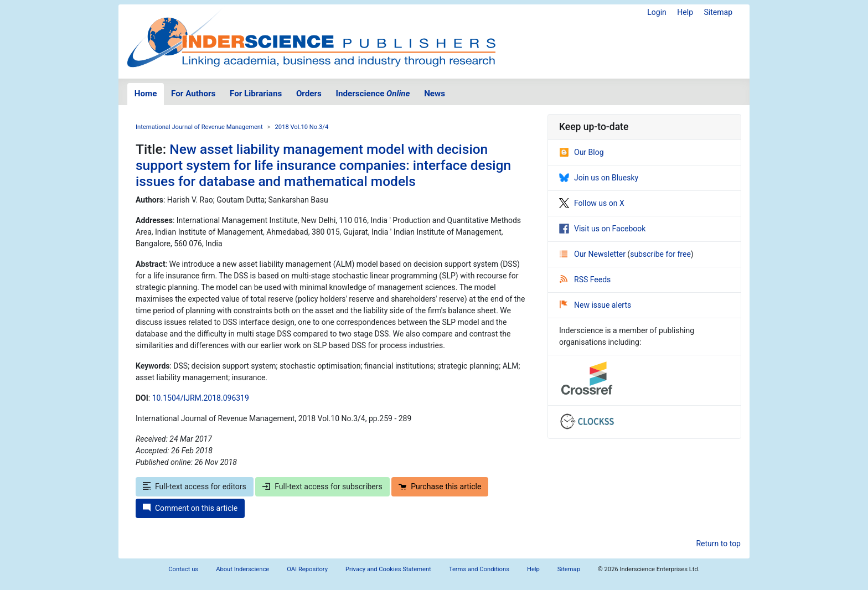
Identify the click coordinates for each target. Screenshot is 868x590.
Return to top (718, 544)
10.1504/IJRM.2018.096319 (201, 398)
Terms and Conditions (479, 569)
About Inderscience (242, 569)
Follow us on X (592, 203)
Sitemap (718, 12)
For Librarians (256, 94)
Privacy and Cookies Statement (388, 569)
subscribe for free (660, 254)
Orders (309, 94)
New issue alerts (595, 305)
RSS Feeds (585, 280)
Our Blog (582, 152)
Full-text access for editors (195, 487)
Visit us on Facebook (602, 229)
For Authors (193, 94)
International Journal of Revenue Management (199, 127)
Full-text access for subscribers (322, 487)
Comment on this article (190, 508)
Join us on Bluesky (599, 178)
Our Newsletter (593, 254)
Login (657, 12)
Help (685, 12)
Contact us (183, 569)
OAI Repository (307, 569)
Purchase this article (440, 487)
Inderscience (373, 94)
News (435, 94)
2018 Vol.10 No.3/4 (302, 127)
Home (146, 94)
